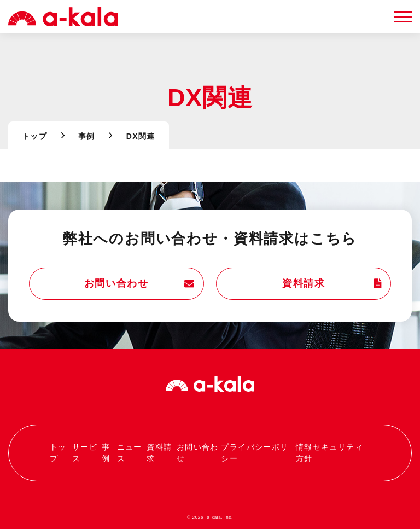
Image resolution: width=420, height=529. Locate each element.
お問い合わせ (140, 284)
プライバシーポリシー (255, 453)
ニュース (130, 453)
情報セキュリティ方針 (329, 453)
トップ (34, 136)
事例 (87, 136)
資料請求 (332, 284)
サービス (85, 453)
